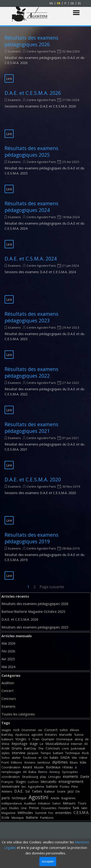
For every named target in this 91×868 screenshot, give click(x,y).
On (45, 758)
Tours (82, 803)
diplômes (60, 762)
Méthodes (25, 813)
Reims (43, 772)
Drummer (29, 730)
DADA (65, 757)
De (78, 791)
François (7, 782)
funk (76, 808)
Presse (34, 808)
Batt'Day (30, 748)
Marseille (66, 735)
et (40, 758)
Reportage (19, 744)
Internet (76, 744)
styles (6, 753)
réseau (68, 767)
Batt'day (7, 735)
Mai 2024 (8, 667)
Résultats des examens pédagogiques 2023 (31, 317)
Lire (9, 78)
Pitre (75, 787)
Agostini (38, 797)
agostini (37, 735)
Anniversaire (10, 786)
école (5, 748)
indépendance (12, 803)
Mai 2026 (8, 643)
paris (6, 798)
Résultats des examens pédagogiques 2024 (31, 207)
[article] (45, 58)
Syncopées (70, 772)
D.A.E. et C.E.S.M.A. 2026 (33, 93)
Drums (17, 748)
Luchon (33, 782)
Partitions (47, 818)
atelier (16, 758)
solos (64, 730)
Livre (65, 748)
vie (40, 730)
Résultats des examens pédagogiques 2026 (31, 41)
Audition (8, 683)
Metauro (69, 803)
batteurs (7, 739)
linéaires (51, 735)
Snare (61, 791)
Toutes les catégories (18, 714)
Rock (85, 753)
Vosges (21, 739)
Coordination (11, 767)
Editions (16, 762)
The (41, 748)
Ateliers (7, 791)
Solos (6, 758)
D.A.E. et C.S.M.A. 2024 (31, 259)
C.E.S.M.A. (81, 813)
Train (36, 739)
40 (86, 744)
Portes (65, 787)
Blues (74, 762)
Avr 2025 (8, 659)
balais (54, 757)
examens (70, 776)
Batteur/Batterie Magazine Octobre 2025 (33, 611)
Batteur (50, 791)
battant (58, 753)
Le (42, 744)
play (43, 777)
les (24, 787)
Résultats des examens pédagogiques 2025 (31, 151)
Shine (5, 744)
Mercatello (48, 782)
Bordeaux (53, 767)
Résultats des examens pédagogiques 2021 (31, 428)
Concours (9, 698)
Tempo (46, 753)
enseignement (71, 781)
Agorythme (36, 787)
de (87, 739)
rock (16, 730)
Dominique (65, 739)
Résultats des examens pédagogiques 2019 (31, 538)
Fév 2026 (8, 651)
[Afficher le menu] (76, 13)
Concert (7, 691)
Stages (21, 782)
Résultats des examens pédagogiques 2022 (31, 372)
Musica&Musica (57, 744)
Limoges (54, 777)
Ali (25, 772)
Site (74, 758)
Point (5, 762)
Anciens (30, 762)
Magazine (8, 813)
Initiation (44, 803)
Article (55, 798)
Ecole (5, 817)
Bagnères (69, 798)
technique (19, 798)
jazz (70, 791)
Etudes (14, 808)
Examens (15, 51)
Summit (41, 813)
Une (24, 808)
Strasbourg (30, 777)
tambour (44, 762)
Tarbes (37, 791)
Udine (83, 758)
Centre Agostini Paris (41, 51)
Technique (73, 753)
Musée (39, 767)
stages (6, 730)
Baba (32, 772)
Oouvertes (49, 808)
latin (84, 808)
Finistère (65, 808)
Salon (56, 803)
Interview (19, 753)
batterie (52, 786)
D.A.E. (19, 791)
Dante (85, 777)
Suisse (79, 735)
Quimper (48, 739)
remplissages (11, 772)
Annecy (55, 772)
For (51, 813)
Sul (28, 791)
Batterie (32, 817)
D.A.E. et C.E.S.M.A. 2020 (33, 479)
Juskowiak (78, 748)
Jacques (33, 753)
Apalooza (22, 735)
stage (34, 744)
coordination (11, 777)
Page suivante (52, 587)
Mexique (18, 818)
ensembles (63, 813)
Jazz (4, 808)
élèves (75, 730)
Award (27, 767)
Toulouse (30, 758)
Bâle (83, 762)
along (79, 739)
